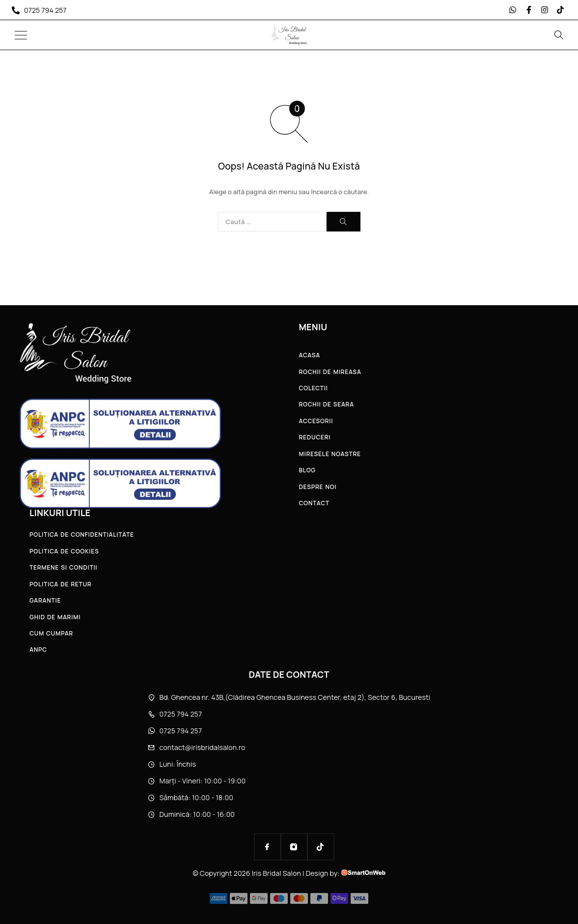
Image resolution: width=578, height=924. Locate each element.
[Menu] (21, 35)
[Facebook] (268, 847)
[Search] (558, 35)
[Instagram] (294, 847)
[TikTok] (321, 847)
